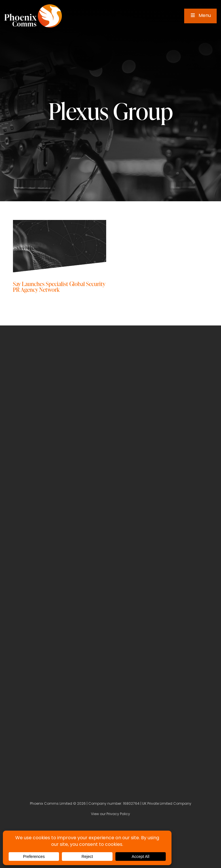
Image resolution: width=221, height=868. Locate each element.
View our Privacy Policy (110, 814)
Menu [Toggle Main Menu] (200, 16)
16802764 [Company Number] (131, 804)
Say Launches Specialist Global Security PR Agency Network (59, 287)
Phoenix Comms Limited (51, 804)
